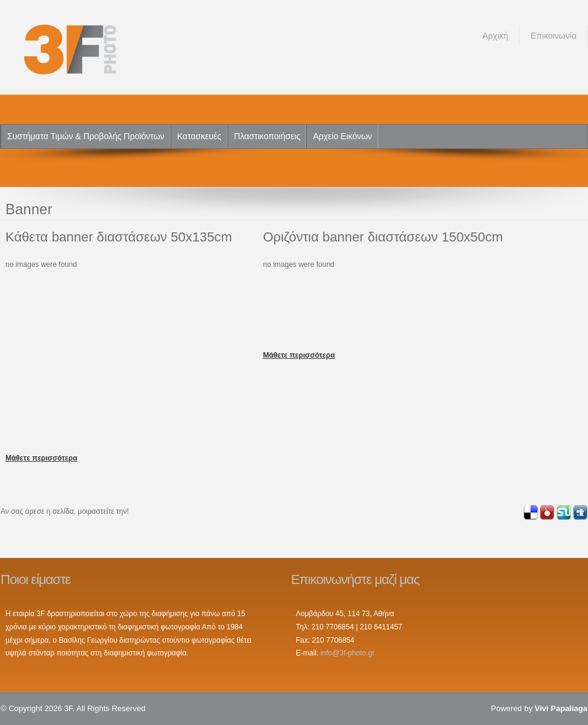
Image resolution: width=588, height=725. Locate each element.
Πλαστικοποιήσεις (267, 136)
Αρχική (495, 36)
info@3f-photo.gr (348, 653)
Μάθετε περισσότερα (41, 458)
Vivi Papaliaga (561, 708)
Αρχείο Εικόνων (342, 136)
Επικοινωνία (554, 36)
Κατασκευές (199, 136)
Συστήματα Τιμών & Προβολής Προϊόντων (86, 136)
